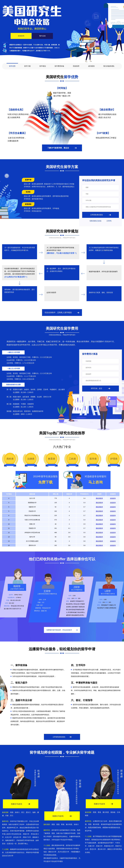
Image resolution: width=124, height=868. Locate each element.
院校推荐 (76, 66)
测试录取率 (99, 498)
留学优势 (12, 66)
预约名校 (42, 36)
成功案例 (91, 66)
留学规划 (43, 66)
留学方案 (27, 66)
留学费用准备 (59, 66)
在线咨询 (21, 36)
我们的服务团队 (109, 66)
